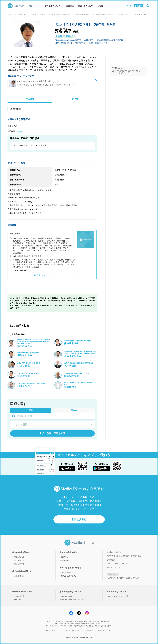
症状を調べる (19, 560)
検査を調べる (19, 564)
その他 (100, 6)
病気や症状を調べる (53, 6)
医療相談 (70, 6)
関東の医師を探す (40, 14)
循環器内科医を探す (83, 14)
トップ (10, 14)
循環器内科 (69, 36)
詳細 (19, 131)
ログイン (128, 6)
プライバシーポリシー (117, 564)
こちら (114, 73)
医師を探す (23, 14)
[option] (27, 34)
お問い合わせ (113, 567)
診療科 (74, 410)
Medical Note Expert (118, 596)
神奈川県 (59, 36)
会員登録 (138, 6)
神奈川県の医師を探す (61, 14)
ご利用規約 (111, 560)
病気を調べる (19, 557)
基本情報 (30, 99)
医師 (31, 410)
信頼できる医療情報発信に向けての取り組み (124, 556)
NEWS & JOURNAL (69, 576)
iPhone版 (19, 596)
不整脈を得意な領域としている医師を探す (113, 14)
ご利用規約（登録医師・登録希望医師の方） (124, 578)
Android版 (20, 600)
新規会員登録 (79, 519)
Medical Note (67, 596)
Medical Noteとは (114, 552)
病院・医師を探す (85, 6)
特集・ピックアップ (69, 573)
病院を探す (66, 557)
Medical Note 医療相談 (72, 600)
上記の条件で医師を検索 (53, 433)
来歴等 (75, 99)
